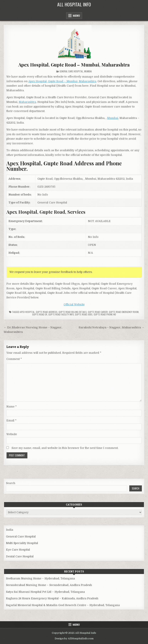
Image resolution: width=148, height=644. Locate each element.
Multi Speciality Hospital (22, 543)
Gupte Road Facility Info (61, 314)
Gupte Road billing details (73, 312)
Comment (14, 359)
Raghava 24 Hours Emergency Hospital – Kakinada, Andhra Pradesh (52, 598)
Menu (76, 16)
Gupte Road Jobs (84, 314)
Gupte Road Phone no (105, 314)
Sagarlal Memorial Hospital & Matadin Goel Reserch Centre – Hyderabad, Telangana (63, 605)
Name (11, 407)
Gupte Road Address (47, 312)
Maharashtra (27, 102)
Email (11, 420)
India (10, 530)
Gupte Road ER (40, 314)
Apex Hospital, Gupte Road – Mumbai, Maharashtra (74, 65)
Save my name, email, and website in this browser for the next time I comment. (65, 448)
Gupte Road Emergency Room (124, 312)
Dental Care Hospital (20, 556)
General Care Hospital (71, 71)
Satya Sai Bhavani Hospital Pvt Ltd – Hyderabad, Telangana (45, 592)
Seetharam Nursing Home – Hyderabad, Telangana (40, 578)
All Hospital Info (74, 4)
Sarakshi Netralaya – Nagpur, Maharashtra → (111, 328)
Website (12, 434)
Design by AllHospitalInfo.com (74, 638)
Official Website (74, 304)
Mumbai (88, 71)
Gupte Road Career (98, 312)
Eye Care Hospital (18, 550)
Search (11, 483)
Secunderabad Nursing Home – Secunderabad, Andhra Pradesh (49, 585)
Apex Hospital (27, 312)
